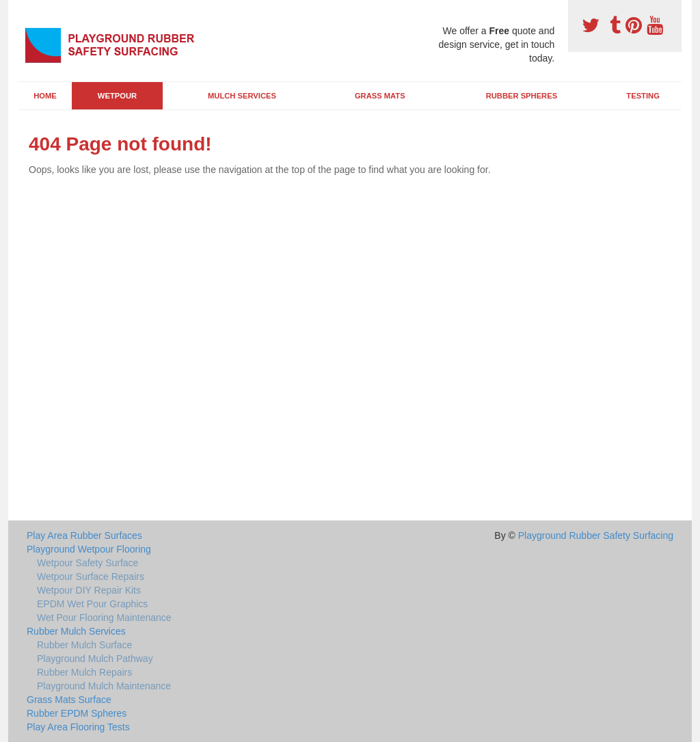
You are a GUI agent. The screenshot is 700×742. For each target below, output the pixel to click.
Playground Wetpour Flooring (89, 549)
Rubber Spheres (522, 96)
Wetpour (117, 96)
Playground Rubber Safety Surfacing (596, 535)
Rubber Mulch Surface (84, 645)
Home (45, 96)
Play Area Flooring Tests (78, 727)
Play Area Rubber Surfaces (84, 535)
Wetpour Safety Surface (87, 563)
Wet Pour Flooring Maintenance (104, 618)
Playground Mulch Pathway (95, 659)
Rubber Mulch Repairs (84, 672)
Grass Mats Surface (69, 700)
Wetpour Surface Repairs (91, 577)
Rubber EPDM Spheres (77, 713)
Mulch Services (242, 96)
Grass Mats (380, 96)
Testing (643, 96)
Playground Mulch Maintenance (104, 686)
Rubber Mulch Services (76, 631)
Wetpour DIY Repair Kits (89, 590)
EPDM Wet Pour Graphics (92, 604)
